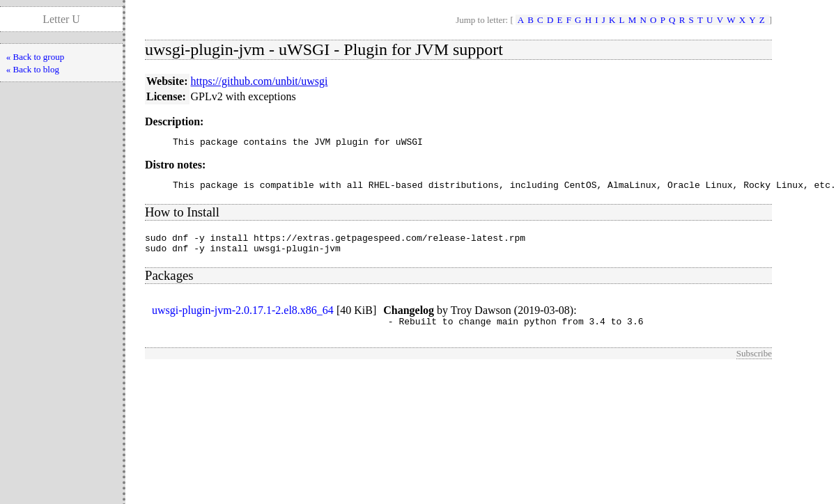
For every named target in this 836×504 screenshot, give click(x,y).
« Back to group (35, 57)
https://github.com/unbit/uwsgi (260, 81)
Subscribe (754, 364)
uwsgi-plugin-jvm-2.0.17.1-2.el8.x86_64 (243, 318)
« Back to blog (33, 69)
